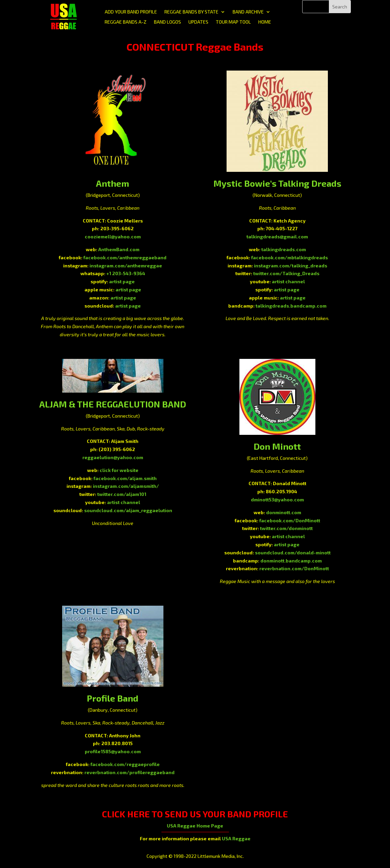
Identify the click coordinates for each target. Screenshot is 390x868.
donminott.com (284, 512)
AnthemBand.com (119, 249)
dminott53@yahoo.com (277, 499)
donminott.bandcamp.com (291, 561)
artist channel (288, 281)
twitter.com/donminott (286, 528)
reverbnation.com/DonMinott (294, 568)
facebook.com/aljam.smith (125, 478)
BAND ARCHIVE (248, 12)
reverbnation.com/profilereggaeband (129, 772)
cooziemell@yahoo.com (113, 236)
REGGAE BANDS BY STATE (191, 12)
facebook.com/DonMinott (290, 520)
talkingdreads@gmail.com (277, 236)
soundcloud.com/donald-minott (293, 553)
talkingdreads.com (284, 249)
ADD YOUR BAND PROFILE (131, 12)
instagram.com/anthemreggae (126, 266)
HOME (265, 22)
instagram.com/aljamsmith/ (126, 486)
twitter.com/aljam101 (122, 494)
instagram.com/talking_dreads (291, 266)
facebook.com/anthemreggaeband (125, 257)
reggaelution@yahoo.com (113, 457)
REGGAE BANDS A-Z (126, 22)
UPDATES (198, 22)
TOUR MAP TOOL (233, 22)
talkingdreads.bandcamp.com (291, 306)
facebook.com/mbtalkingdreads (290, 257)
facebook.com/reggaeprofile (125, 764)
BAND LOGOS (167, 22)
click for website (119, 470)
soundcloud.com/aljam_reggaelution (128, 510)
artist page (122, 281)
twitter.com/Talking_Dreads (286, 273)
